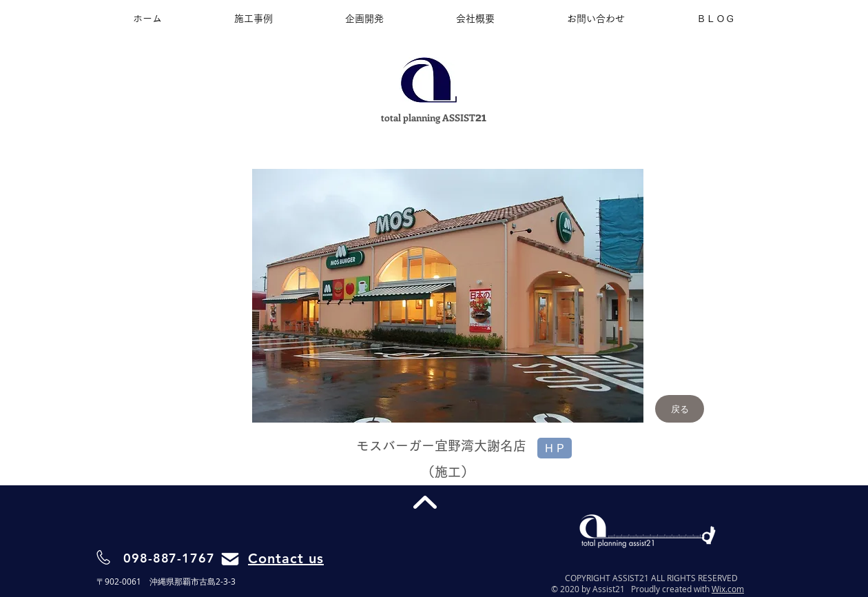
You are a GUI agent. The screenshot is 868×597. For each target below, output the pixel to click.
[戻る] (680, 409)
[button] (448, 296)
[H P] (555, 448)
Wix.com (728, 589)
